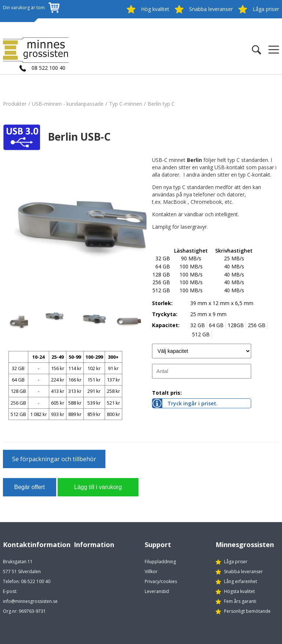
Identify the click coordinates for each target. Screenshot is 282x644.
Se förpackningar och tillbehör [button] (54, 459)
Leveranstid (157, 591)
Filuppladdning (160, 562)
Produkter (15, 104)
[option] (75, 230)
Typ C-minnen (126, 104)
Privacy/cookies (161, 581)
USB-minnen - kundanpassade (68, 104)
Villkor (151, 571)
